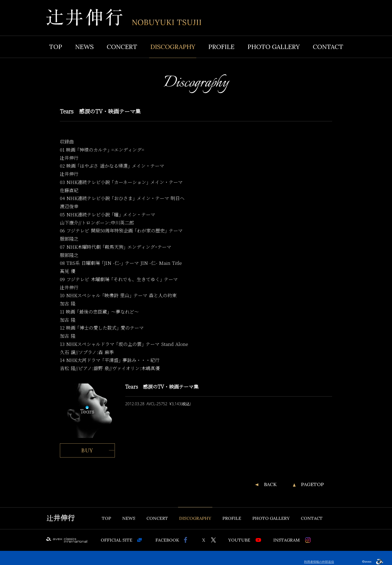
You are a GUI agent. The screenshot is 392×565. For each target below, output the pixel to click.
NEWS (84, 47)
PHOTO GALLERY (274, 47)
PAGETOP (313, 484)
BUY (88, 450)
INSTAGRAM (287, 540)
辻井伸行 (60, 518)
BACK (270, 484)
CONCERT (122, 47)
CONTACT (328, 47)
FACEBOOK (167, 540)
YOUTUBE (239, 540)
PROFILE (221, 47)
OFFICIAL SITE (117, 540)
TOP (56, 47)
